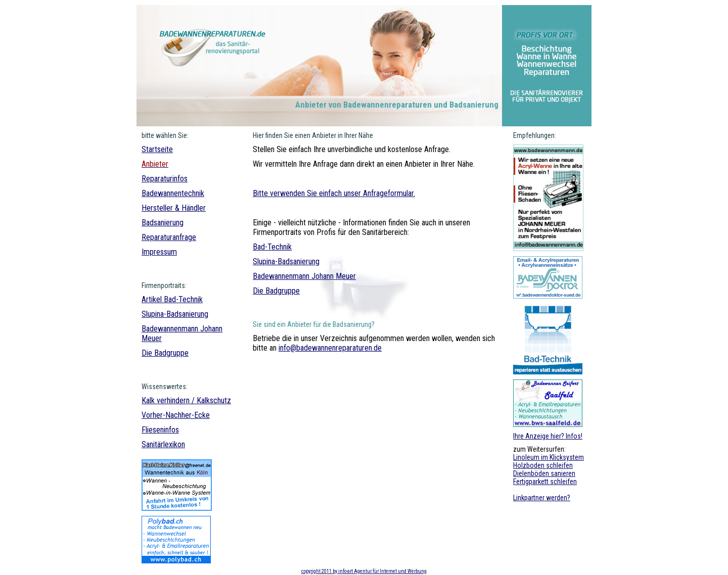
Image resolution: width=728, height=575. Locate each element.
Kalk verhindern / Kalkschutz (186, 400)
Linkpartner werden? (542, 498)
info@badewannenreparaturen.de (330, 348)
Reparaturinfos (165, 179)
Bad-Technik (183, 299)
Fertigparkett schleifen (545, 482)
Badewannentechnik (173, 193)
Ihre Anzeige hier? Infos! (548, 436)
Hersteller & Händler (174, 208)
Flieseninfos (160, 430)
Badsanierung (163, 223)
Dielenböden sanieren (544, 473)
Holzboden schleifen (543, 465)
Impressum (159, 252)
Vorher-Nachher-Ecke (176, 415)
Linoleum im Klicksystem (549, 457)
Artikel (153, 299)
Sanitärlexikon (163, 444)
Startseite (157, 149)
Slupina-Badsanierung (175, 314)
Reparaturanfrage (169, 237)
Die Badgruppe (165, 353)
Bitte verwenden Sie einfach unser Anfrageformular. (334, 193)
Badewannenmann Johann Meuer (304, 276)
